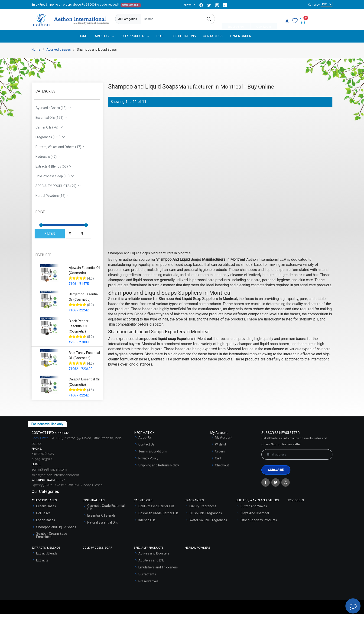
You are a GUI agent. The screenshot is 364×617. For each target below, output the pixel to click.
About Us (145, 440)
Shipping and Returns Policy (159, 468)
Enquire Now (236, 19)
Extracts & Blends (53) (54, 169)
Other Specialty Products (259, 523)
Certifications (184, 39)
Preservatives (148, 584)
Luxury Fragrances (203, 509)
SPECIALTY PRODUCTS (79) (58, 189)
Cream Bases (46, 509)
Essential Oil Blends (101, 518)
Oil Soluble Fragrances (206, 516)
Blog (161, 39)
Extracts (42, 563)
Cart (218, 461)
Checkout (222, 468)
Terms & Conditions (153, 454)
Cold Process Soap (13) (55, 179)
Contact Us (213, 39)
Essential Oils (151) (52, 120)
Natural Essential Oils (103, 525)
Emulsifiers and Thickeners (158, 570)
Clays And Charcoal (255, 516)
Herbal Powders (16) (53, 198)
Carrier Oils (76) (49, 130)
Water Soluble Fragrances (208, 523)
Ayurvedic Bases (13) (53, 111)
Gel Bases (43, 516)
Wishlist (221, 447)
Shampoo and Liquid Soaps (56, 530)
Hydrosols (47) (48, 159)
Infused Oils (147, 523)
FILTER (50, 236)
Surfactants (147, 577)
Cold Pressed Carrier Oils (156, 509)
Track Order (240, 39)
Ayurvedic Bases (59, 52)
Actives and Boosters (154, 556)
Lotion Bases (46, 523)
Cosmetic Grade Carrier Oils (158, 516)
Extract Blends (47, 556)
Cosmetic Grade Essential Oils (106, 510)
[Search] (209, 19)
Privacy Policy (148, 461)
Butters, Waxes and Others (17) (61, 150)
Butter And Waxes (254, 509)
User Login (264, 19)
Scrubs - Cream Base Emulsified (52, 538)
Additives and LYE (151, 563)
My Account (224, 440)
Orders (220, 454)
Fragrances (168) (50, 140)
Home (83, 39)
